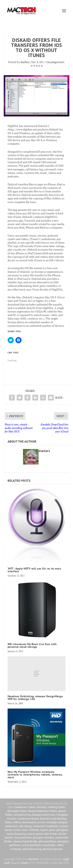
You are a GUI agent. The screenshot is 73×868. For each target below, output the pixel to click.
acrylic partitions (32, 845)
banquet (63, 822)
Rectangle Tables (17, 811)
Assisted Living (22, 815)
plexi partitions (47, 841)
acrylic (41, 822)
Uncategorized (55, 62)
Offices (17, 822)
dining (28, 826)
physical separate (52, 849)
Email (25, 863)
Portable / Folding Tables (51, 807)
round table (49, 845)
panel (52, 830)
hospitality (52, 826)
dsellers (25, 62)
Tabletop (34, 830)
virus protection (23, 837)
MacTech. (34, 859)
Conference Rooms (28, 819)
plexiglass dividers (44, 837)
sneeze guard (35, 834)
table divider (50, 834)
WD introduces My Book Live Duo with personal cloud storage (32, 645)
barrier (8, 830)
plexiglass (62, 830)
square (44, 830)
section (64, 826)
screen (17, 830)
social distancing (16, 834)
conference (11, 826)
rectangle (52, 822)
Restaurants (29, 822)
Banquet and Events (44, 815)
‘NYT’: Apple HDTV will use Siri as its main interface (34, 570)
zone (25, 830)
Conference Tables (25, 807)
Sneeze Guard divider (26, 841)
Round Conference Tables (43, 811)
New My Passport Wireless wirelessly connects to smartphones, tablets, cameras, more (35, 775)
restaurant (39, 826)
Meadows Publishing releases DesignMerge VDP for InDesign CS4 (35, 698)
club (21, 826)
